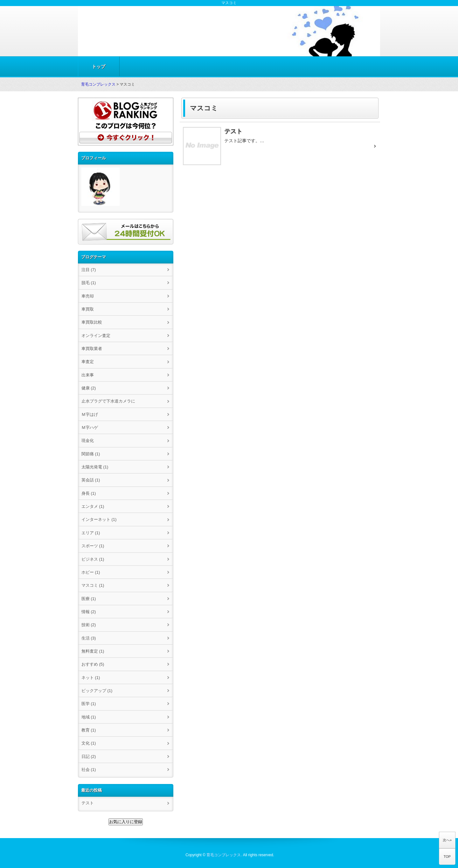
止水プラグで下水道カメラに (108, 401)
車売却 (88, 296)
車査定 (88, 362)
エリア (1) (91, 533)
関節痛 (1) (91, 454)
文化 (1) (89, 743)
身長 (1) (89, 493)
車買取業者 (92, 349)
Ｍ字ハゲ (90, 427)
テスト (88, 803)
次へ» (447, 840)
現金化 (88, 441)
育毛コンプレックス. (224, 855)
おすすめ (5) (93, 664)
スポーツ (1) (93, 546)
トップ (99, 66)
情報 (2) (89, 612)
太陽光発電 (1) (95, 467)
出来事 (88, 375)
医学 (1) (89, 704)
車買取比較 (92, 322)
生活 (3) (89, 638)
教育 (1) (89, 730)
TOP (447, 857)
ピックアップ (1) (97, 691)
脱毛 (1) (89, 283)
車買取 (88, 309)
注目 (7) (89, 270)
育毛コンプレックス (98, 84)
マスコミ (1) (93, 585)
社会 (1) (89, 770)
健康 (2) (89, 388)
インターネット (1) (99, 519)
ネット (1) (91, 678)
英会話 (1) (91, 480)
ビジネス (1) (93, 559)
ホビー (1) (91, 572)
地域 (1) (89, 717)
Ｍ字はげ (90, 414)
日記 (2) (89, 756)
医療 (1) (89, 599)
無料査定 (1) (93, 651)
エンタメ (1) (93, 506)
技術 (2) (89, 625)
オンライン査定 (96, 336)
